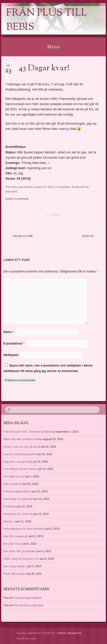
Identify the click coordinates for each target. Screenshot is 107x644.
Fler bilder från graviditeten (20, 551)
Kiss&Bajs (10, 506)
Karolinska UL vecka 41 (18, 514)
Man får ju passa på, (16, 536)
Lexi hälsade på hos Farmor (21, 469)
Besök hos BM (21, 236)
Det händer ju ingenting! (18, 499)
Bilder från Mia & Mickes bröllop (23, 439)
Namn (9, 332)
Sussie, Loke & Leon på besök (22, 447)
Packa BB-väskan (14, 574)
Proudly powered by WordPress (36, 633)
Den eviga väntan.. (15, 566)
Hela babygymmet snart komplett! (24, 529)
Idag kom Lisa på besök (18, 462)
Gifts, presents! (13, 484)
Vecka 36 (90, 236)
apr (8, 67)
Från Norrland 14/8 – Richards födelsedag (29, 432)
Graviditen (64, 187)
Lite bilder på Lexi (14, 476)
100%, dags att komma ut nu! (21, 559)
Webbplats (11, 355)
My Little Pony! (13, 544)
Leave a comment (17, 199)
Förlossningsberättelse (17, 491)
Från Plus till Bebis (47, 20)
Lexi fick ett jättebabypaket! (20, 454)
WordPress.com (26, 638)
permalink (11, 191)
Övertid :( (9, 521)
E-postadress (14, 344)
